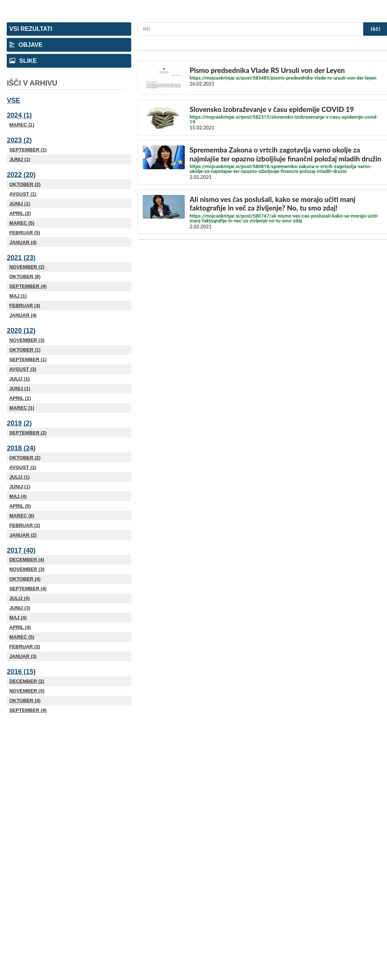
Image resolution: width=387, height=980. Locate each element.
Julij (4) (20, 598)
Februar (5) (25, 233)
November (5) (27, 691)
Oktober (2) (25, 184)
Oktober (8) (25, 277)
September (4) (28, 286)
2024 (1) (19, 115)
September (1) (28, 150)
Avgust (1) (23, 194)
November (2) (27, 267)
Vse (13, 100)
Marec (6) (22, 516)
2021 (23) (21, 258)
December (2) (27, 681)
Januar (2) (23, 535)
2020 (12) (21, 331)
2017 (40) (21, 550)
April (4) (20, 627)
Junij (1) (20, 159)
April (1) (20, 398)
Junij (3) (20, 608)
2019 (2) (19, 423)
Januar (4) (23, 242)
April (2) (20, 213)
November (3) (27, 340)
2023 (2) (19, 140)
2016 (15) (21, 672)
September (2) (28, 433)
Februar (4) (25, 306)
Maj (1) (18, 296)
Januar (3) (23, 656)
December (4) (27, 560)
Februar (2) (25, 525)
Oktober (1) (25, 350)
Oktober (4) (25, 579)
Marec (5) (22, 223)
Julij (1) (20, 379)
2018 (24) (21, 448)
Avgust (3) (23, 369)
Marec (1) (22, 125)
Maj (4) (18, 496)
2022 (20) (21, 175)
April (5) (20, 506)
